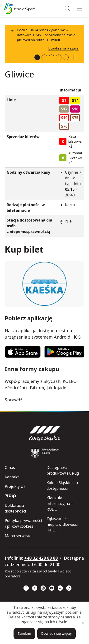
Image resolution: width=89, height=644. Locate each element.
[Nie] (83, 623)
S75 (75, 118)
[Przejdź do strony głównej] (20, 9)
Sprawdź (13, 400)
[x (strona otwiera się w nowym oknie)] (35, 588)
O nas (10, 467)
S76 (64, 126)
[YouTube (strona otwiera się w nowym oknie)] (52, 588)
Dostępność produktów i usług (63, 470)
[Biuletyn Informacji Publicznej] (24, 496)
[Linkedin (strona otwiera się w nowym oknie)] (60, 588)
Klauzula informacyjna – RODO (60, 503)
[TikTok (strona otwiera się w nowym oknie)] (69, 588)
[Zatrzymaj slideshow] (75, 57)
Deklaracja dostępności (15, 508)
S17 (64, 109)
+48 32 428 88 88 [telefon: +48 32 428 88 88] (41, 558)
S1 (64, 100)
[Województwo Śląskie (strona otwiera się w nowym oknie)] (45, 453)
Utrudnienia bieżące (63, 48)
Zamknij (24, 633)
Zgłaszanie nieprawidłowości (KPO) (62, 524)
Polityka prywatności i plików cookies (23, 523)
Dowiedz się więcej (56, 633)
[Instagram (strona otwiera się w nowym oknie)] (43, 588)
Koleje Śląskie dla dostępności (62, 485)
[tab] (37, 57)
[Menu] (80, 9)
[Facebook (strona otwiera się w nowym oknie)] (26, 588)
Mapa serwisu (17, 536)
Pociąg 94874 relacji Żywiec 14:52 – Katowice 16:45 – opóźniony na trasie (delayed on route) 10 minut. (46, 35)
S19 (64, 118)
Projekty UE (15, 486)
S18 (75, 109)
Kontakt (12, 477)
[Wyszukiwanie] (68, 9)
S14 (75, 100)
